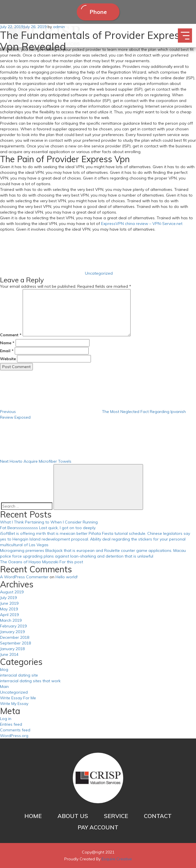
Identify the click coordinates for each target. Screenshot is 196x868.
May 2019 (9, 609)
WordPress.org (14, 736)
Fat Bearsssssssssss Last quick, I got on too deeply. (48, 528)
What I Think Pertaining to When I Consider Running (49, 522)
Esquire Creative (117, 859)
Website (8, 359)
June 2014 (9, 654)
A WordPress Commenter (24, 577)
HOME (33, 816)
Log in (6, 719)
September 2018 (15, 643)
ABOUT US (73, 816)
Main (4, 687)
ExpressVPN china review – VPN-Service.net (142, 224)
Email (7, 351)
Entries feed (11, 724)
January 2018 (12, 649)
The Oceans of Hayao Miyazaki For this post (41, 562)
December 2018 (15, 637)
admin (59, 27)
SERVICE (116, 816)
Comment (11, 335)
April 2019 (9, 615)
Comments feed (15, 730)
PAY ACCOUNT (98, 827)
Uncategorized (99, 273)
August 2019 (12, 592)
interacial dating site (19, 675)
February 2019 (13, 626)
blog (4, 669)
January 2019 (12, 632)
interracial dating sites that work (30, 681)
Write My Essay (14, 704)
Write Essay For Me (18, 698)
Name (7, 343)
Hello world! (67, 577)
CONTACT (158, 816)
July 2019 (8, 598)
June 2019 (9, 603)
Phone (98, 12)
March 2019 (11, 620)
